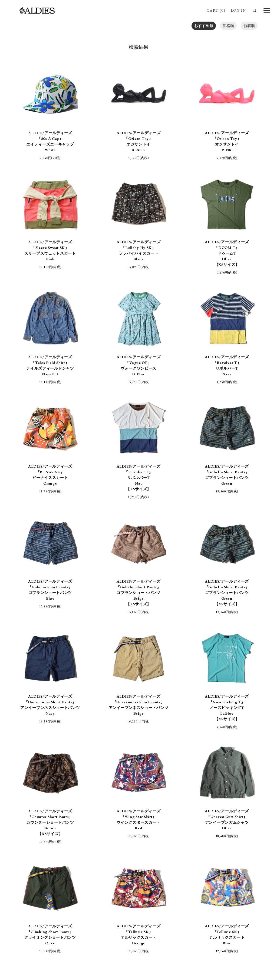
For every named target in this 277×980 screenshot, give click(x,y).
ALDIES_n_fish (73, 873)
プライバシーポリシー (165, 833)
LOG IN (238, 10)
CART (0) (216, 10)
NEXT (200, 741)
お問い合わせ (206, 833)
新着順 (249, 26)
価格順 (228, 26)
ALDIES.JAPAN (228, 873)
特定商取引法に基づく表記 (83, 833)
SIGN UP (138, 932)
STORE (128, 821)
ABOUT (151, 821)
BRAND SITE (180, 821)
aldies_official (151, 873)
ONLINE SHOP (98, 821)
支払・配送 (126, 833)
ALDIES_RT (102, 873)
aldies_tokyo (177, 873)
